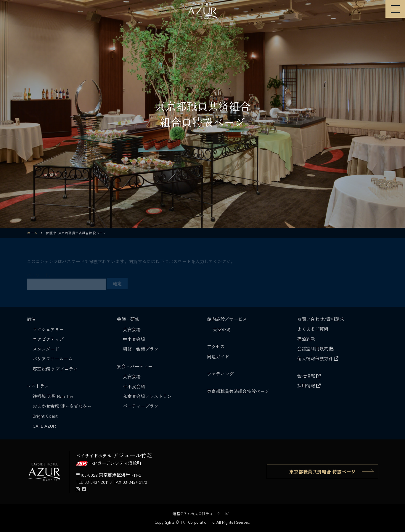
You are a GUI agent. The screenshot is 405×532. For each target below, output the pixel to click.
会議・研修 (129, 319)
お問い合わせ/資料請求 (321, 319)
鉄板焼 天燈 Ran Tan (53, 396)
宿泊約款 (306, 339)
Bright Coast (45, 416)
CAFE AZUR (44, 426)
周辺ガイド (218, 356)
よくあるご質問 (313, 329)
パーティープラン (141, 406)
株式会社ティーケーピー (211, 514)
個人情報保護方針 (318, 358)
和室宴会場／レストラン (147, 396)
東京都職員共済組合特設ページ (238, 391)
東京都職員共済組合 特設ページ (323, 472)
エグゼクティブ (48, 339)
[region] (202, 114)
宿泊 (32, 319)
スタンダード (46, 349)
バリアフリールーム (53, 359)
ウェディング (220, 374)
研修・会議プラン (141, 349)
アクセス (216, 346)
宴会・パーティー (135, 366)
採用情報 (309, 385)
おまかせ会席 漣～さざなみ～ (62, 406)
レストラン (38, 386)
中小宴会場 (134, 339)
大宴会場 (132, 329)
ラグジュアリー (48, 329)
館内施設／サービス (228, 319)
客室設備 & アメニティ (55, 369)
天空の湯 (222, 329)
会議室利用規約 (316, 349)
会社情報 (309, 376)
